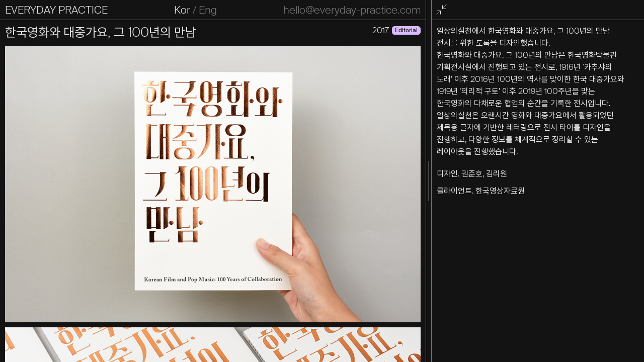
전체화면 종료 (443, 10)
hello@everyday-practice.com (352, 10)
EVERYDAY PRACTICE (56, 10)
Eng (208, 10)
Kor (182, 10)
